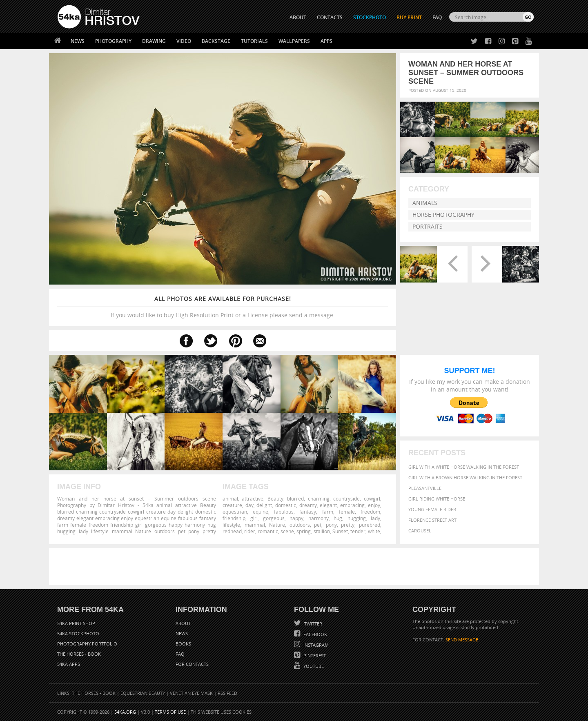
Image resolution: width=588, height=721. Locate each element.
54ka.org (125, 712)
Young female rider (432, 509)
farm (328, 512)
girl (254, 518)
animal (230, 498)
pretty (348, 525)
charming (319, 498)
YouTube (313, 666)
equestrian (235, 512)
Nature (277, 525)
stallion (322, 531)
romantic (268, 531)
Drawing (154, 41)
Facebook (315, 634)
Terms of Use (170, 712)
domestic (286, 505)
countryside (346, 498)
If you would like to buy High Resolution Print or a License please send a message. (223, 307)
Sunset (340, 531)
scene (287, 531)
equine (261, 512)
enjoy (374, 505)
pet (318, 525)
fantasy (308, 512)
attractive (253, 498)
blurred (295, 498)
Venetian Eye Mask (191, 693)
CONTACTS (330, 17)
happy (296, 518)
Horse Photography (443, 215)
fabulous (284, 512)
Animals (425, 203)
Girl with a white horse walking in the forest (464, 467)
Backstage (216, 41)
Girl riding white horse (437, 499)
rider (250, 531)
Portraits (428, 226)
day (249, 505)
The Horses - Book (79, 654)
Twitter (313, 624)
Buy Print (409, 17)
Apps (326, 41)
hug (338, 518)
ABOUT (298, 17)
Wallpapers (294, 41)
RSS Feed (227, 693)
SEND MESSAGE (462, 640)
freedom (370, 512)
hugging (357, 518)
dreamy (308, 505)
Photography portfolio (87, 644)
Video (184, 41)
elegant (328, 505)
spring (304, 531)
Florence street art (432, 520)
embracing (352, 505)
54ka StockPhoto (78, 633)
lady (375, 518)
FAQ (437, 17)
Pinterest (314, 655)
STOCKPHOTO (370, 17)
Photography (113, 41)
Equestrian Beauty (143, 693)
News (78, 41)
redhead (232, 531)
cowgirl (372, 498)
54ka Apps (69, 664)
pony (331, 525)
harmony (318, 518)
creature (232, 505)
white (374, 531)
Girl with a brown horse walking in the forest (465, 477)
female (347, 512)
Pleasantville (425, 488)
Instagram (315, 645)
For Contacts (192, 664)
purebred (370, 525)
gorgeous (274, 518)
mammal (255, 525)
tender (358, 531)
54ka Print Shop (76, 623)
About (183, 623)
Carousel (420, 531)
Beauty (275, 498)
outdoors (300, 525)
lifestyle (231, 525)
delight (264, 505)
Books (183, 644)
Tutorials (254, 41)
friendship (234, 518)
